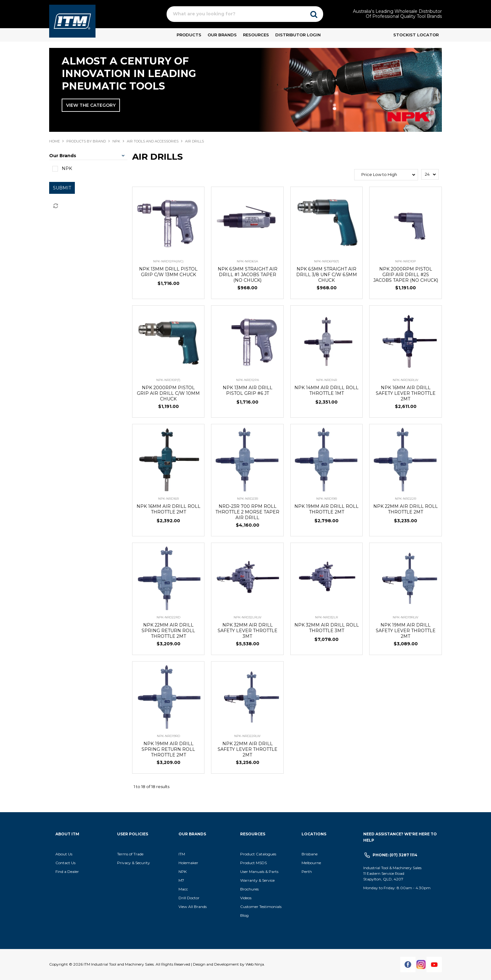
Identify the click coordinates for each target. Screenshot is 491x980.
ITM (182, 854)
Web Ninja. (255, 964)
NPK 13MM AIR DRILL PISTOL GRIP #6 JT (248, 390)
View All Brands (193, 907)
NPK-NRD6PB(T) (327, 261)
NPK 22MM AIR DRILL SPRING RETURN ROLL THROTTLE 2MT (168, 631)
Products (189, 35)
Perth (307, 872)
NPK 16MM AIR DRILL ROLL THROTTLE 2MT (168, 509)
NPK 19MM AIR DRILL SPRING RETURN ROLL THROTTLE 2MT (168, 749)
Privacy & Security (134, 863)
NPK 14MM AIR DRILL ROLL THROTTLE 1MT (326, 390)
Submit (62, 188)
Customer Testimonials (261, 907)
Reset (55, 206)
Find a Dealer (67, 872)
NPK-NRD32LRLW (248, 617)
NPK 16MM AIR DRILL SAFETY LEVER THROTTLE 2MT (406, 393)
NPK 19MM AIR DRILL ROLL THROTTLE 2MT (326, 509)
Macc (183, 889)
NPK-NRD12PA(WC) (168, 261)
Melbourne (311, 863)
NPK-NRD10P (406, 261)
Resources (256, 35)
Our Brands (222, 35)
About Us (64, 854)
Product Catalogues (258, 854)
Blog (244, 915)
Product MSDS (253, 863)
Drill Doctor (189, 898)
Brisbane (310, 854)
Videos (246, 898)
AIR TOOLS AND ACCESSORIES (153, 141)
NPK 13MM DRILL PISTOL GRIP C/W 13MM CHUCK (168, 272)
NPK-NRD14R (327, 380)
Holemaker (188, 863)
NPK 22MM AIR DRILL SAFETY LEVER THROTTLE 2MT (248, 749)
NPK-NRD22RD (168, 617)
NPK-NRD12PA (248, 380)
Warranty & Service (257, 880)
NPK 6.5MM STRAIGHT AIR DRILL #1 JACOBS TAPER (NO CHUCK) (248, 275)
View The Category (91, 105)
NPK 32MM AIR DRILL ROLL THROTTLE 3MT (327, 628)
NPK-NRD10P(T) (168, 380)
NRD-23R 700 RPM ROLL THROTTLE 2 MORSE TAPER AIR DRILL (247, 512)
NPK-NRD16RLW (406, 380)
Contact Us (65, 863)
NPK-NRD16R (168, 499)
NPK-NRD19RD (168, 736)
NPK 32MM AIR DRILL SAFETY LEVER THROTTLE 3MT (248, 631)
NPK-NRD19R (327, 499)
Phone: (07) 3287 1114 (395, 855)
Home (54, 141)
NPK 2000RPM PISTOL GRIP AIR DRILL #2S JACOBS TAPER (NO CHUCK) (406, 275)
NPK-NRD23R (248, 499)
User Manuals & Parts (259, 872)
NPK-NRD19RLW (406, 617)
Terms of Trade (130, 854)
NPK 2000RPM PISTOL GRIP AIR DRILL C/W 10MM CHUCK (168, 393)
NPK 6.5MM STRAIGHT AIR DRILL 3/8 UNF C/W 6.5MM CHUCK (327, 275)
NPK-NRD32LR (326, 617)
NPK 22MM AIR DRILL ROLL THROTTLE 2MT (406, 509)
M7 (181, 880)
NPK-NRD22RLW (247, 736)
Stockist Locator (416, 35)
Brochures (249, 889)
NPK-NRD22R (406, 499)
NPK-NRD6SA (247, 261)
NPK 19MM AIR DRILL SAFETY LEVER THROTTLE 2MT (406, 631)
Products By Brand (86, 141)
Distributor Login (298, 35)
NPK (116, 141)
